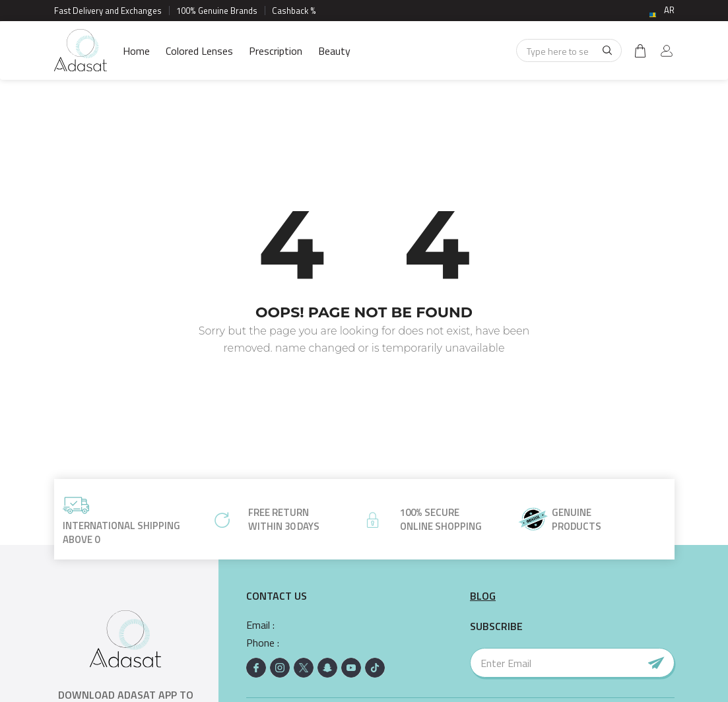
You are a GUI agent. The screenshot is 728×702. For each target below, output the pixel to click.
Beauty (334, 51)
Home (136, 51)
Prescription (276, 51)
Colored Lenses (199, 51)
